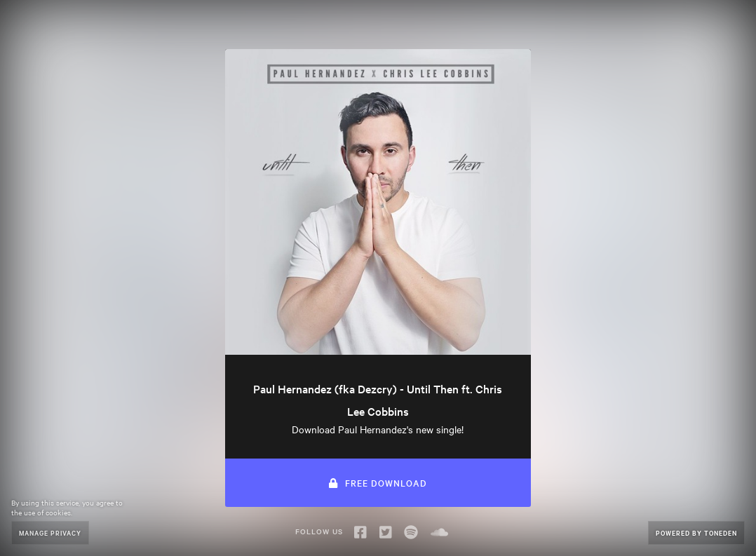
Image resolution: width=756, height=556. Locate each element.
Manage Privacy (50, 533)
